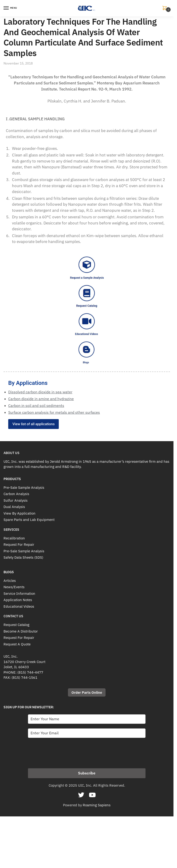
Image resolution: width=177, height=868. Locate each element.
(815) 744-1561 (24, 677)
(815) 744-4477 (30, 672)
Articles (10, 581)
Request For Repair (19, 544)
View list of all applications (33, 424)
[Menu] (11, 8)
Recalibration (14, 538)
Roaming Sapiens (97, 805)
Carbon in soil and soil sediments (36, 406)
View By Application (20, 513)
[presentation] (64, 752)
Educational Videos (19, 606)
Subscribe (87, 773)
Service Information (19, 593)
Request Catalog (16, 625)
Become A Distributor (21, 631)
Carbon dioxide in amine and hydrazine (41, 399)
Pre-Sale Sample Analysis (24, 487)
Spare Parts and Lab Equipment (29, 520)
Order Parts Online (87, 692)
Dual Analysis (14, 507)
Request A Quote (17, 644)
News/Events (14, 587)
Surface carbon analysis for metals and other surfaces (54, 412)
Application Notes (18, 600)
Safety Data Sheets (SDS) (23, 557)
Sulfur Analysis (16, 500)
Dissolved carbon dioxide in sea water (40, 392)
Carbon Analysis (16, 494)
